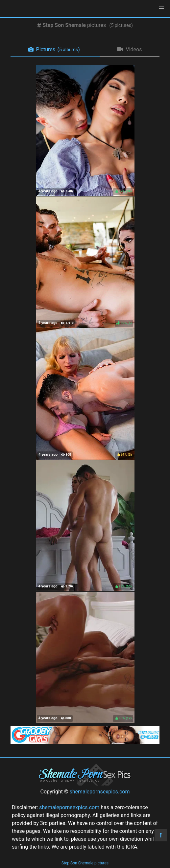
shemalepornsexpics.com (99, 792)
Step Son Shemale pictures (85, 863)
